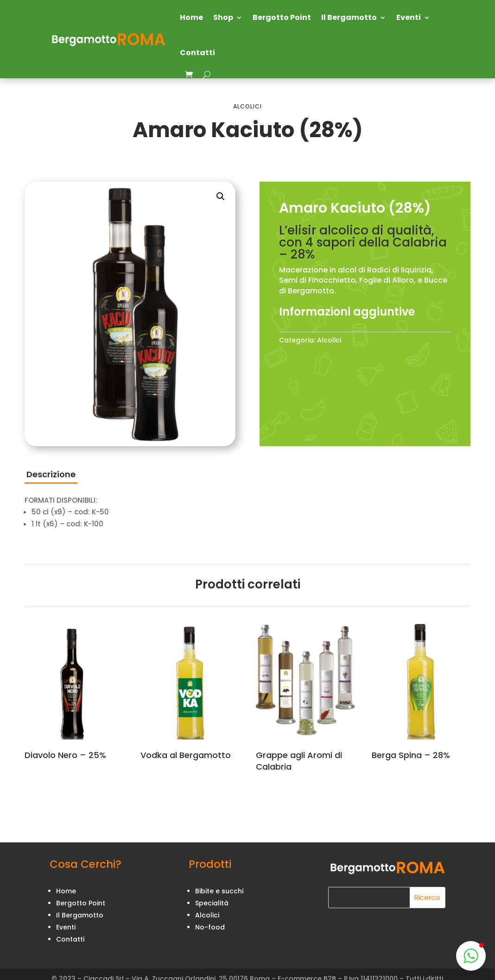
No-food (210, 927)
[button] (221, 196)
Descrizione (51, 474)
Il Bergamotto (349, 17)
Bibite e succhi (219, 891)
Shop (223, 17)
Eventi (409, 17)
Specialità (212, 903)
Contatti (197, 53)
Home (191, 17)
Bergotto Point (282, 17)
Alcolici (247, 106)
